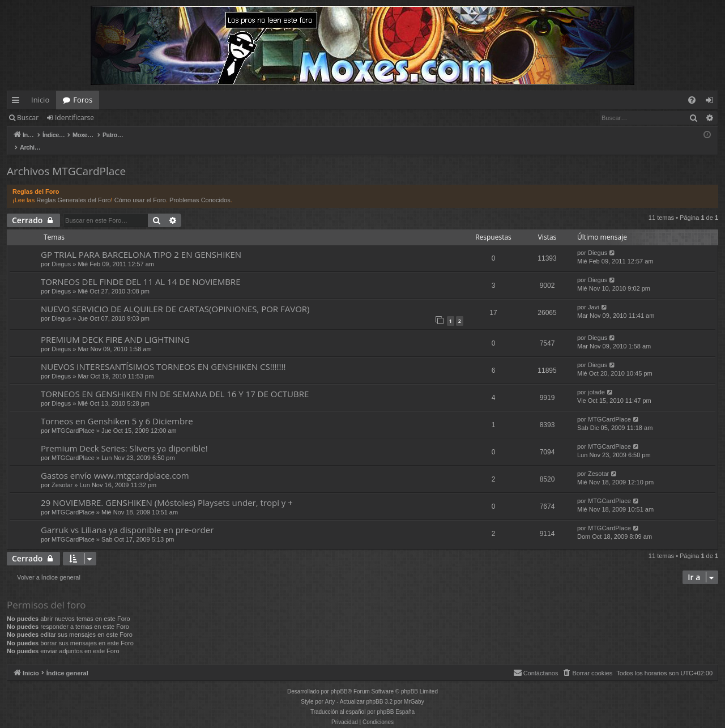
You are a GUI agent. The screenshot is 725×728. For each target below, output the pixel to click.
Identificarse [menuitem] (712, 102)
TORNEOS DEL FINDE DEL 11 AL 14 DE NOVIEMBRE (140, 270)
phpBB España (396, 700)
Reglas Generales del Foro (73, 188)
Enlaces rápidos (18, 102)
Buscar (28, 118)
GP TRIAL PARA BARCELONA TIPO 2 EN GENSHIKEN (141, 242)
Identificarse (74, 118)
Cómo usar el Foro (140, 188)
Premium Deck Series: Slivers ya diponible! (124, 436)
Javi (594, 295)
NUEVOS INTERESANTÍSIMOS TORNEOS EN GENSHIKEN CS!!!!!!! (163, 355)
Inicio (40, 100)
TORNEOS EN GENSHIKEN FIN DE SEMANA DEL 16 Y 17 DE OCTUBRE (175, 382)
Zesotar (62, 473)
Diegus (61, 252)
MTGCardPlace (73, 419)
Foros (83, 100)
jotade (596, 380)
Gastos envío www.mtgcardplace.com (115, 463)
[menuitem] (692, 100)
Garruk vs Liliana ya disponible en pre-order (127, 518)
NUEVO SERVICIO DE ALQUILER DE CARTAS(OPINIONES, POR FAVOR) (175, 297)
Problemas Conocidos (200, 188)
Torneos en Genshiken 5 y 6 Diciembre (117, 409)
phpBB (339, 680)
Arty (330, 690)
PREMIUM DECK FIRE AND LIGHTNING (115, 327)
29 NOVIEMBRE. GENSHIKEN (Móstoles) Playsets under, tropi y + (167, 491)
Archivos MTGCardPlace (66, 159)
